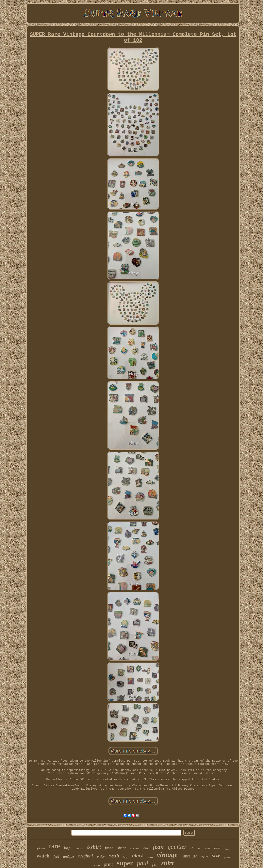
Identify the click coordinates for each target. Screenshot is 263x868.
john (155, 865)
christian (196, 848)
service (79, 848)
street (135, 849)
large (126, 857)
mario (96, 865)
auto (218, 848)
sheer (122, 848)
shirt (167, 863)
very (205, 856)
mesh (114, 856)
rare (54, 846)
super (125, 863)
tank (208, 848)
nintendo (189, 856)
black (138, 856)
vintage (167, 855)
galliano (41, 849)
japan (109, 848)
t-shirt (94, 847)
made (150, 857)
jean (158, 847)
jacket (101, 857)
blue (228, 849)
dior (146, 848)
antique (69, 857)
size (216, 855)
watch (43, 856)
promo (227, 858)
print (108, 864)
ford (56, 857)
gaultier (177, 847)
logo (67, 848)
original (85, 856)
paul (143, 863)
